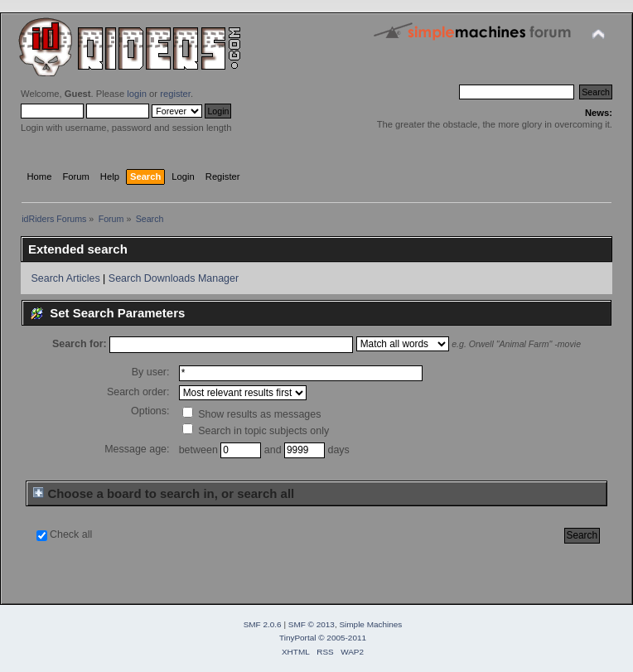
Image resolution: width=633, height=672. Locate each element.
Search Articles (65, 278)
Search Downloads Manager (174, 278)
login (137, 94)
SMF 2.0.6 (263, 624)
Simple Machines (370, 624)
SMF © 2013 (312, 624)
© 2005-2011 (342, 638)
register (175, 94)
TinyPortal (298, 638)
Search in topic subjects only (256, 431)
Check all (71, 534)
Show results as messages (252, 414)
